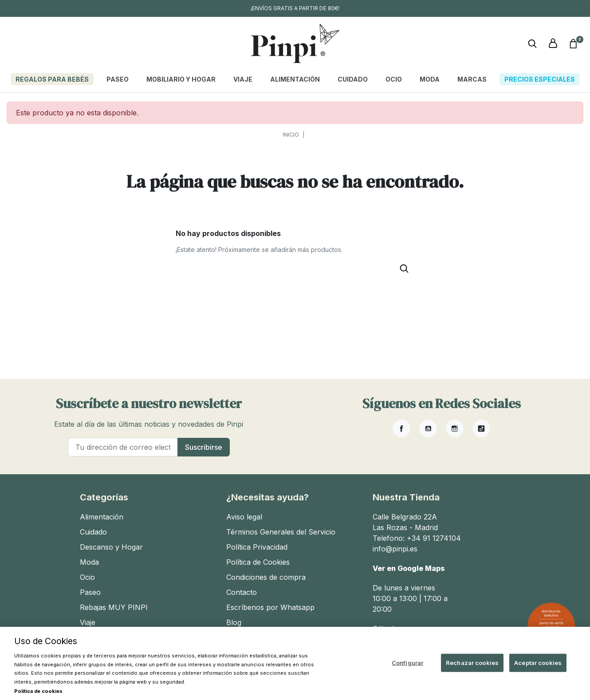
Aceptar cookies (538, 662)
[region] (295, 663)
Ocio (87, 577)
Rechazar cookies (472, 662)
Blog (234, 622)
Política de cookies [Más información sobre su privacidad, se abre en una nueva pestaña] (38, 691)
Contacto (242, 592)
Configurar (407, 662)
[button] (573, 43)
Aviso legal (244, 517)
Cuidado (93, 532)
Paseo (90, 592)
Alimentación (102, 517)
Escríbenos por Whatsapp (270, 607)
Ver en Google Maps (409, 568)
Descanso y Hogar (111, 547)
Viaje (88, 622)
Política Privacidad (257, 547)
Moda (89, 562)
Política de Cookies (258, 562)
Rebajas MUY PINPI (114, 607)
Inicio (291, 135)
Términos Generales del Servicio (281, 532)
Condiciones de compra (266, 577)
